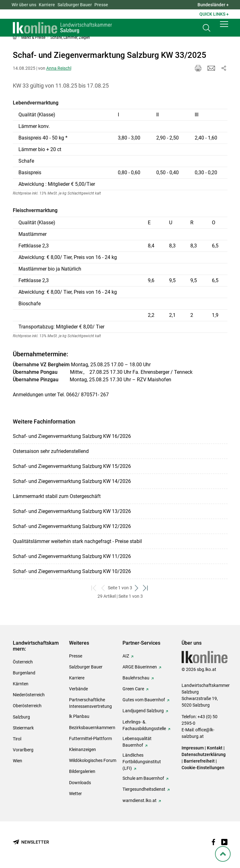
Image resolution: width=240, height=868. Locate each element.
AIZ (126, 656)
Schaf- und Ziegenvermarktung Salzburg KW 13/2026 (72, 511)
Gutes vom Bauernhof (144, 700)
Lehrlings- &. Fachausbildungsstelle (144, 725)
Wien (17, 761)
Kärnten (21, 684)
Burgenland (24, 673)
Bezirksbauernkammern (92, 728)
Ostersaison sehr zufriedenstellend (51, 451)
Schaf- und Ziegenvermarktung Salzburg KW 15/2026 (72, 466)
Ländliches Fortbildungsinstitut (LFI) (142, 762)
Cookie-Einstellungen (203, 768)
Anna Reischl (59, 68)
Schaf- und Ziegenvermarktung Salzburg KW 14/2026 (72, 481)
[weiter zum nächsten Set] (137, 588)
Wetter (75, 794)
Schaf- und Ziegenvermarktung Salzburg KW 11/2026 (72, 556)
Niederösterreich (29, 695)
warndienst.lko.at (140, 800)
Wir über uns (24, 5)
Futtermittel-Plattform (90, 739)
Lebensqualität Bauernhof (137, 742)
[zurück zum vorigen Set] (103, 588)
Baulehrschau (136, 678)
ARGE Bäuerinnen (140, 667)
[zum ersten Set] (94, 588)
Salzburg (21, 717)
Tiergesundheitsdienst (144, 789)
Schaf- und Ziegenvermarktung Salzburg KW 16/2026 (72, 436)
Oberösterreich (27, 706)
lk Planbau (79, 716)
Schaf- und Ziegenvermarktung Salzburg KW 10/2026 (72, 571)
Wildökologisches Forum (93, 760)
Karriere (47, 5)
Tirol (17, 739)
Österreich (23, 662)
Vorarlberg (23, 750)
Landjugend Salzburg (143, 711)
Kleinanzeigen (82, 749)
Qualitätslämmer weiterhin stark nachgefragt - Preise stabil (77, 541)
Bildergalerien (82, 771)
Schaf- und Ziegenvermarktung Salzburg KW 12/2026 (72, 526)
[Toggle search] (207, 30)
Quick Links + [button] (214, 14)
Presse (101, 5)
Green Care (133, 689)
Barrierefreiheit (199, 761)
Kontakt (215, 748)
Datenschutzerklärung (204, 754)
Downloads (80, 783)
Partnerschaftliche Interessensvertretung (90, 703)
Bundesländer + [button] (213, 5)
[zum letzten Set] (146, 588)
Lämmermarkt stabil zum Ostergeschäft (57, 496)
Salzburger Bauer (75, 5)
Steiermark (23, 728)
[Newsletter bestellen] (31, 842)
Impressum (193, 748)
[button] (224, 29)
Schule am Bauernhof (143, 778)
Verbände (78, 689)
